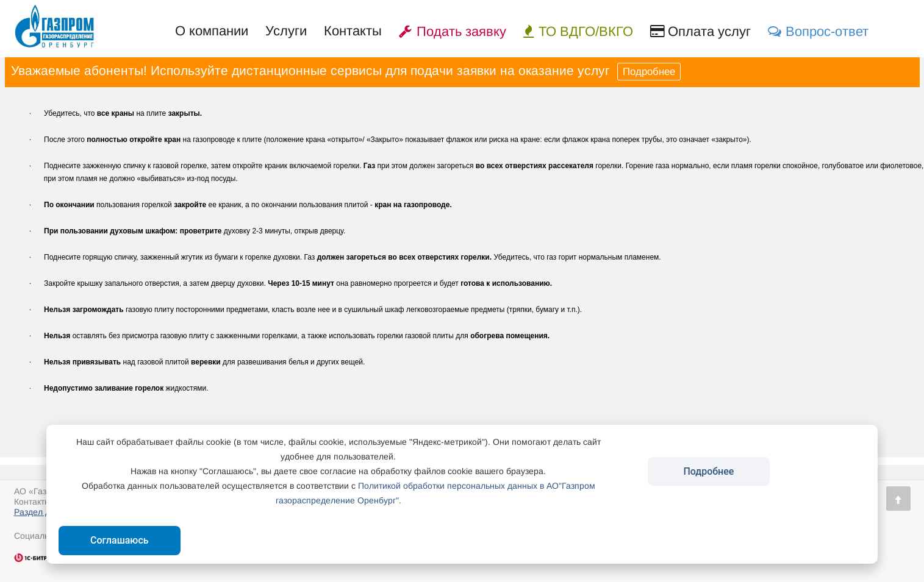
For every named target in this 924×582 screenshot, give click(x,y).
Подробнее (649, 72)
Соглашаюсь (120, 540)
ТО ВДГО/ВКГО (578, 31)
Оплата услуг (700, 31)
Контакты (353, 31)
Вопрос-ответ (818, 31)
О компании (212, 31)
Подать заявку (453, 31)
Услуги (286, 31)
